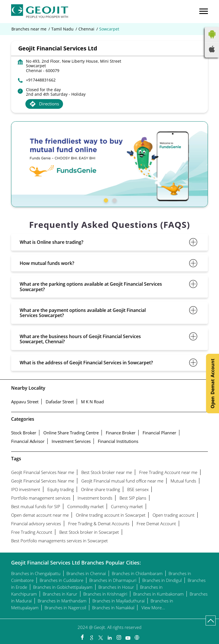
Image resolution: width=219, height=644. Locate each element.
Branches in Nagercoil (65, 608)
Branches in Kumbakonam (158, 594)
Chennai (86, 29)
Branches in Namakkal (113, 608)
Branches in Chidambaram (137, 573)
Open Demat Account (212, 384)
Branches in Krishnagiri (105, 594)
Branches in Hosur (116, 587)
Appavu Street (25, 402)
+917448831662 (41, 80)
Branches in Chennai (86, 573)
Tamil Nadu (62, 29)
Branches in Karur (60, 594)
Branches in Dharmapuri (113, 580)
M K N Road (92, 402)
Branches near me (29, 29)
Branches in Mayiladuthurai (118, 601)
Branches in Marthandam (62, 601)
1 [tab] (105, 200)
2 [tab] (114, 200)
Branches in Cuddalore (61, 580)
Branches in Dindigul (162, 580)
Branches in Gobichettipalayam (63, 587)
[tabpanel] (109, 164)
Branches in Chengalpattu (36, 573)
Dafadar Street (60, 402)
